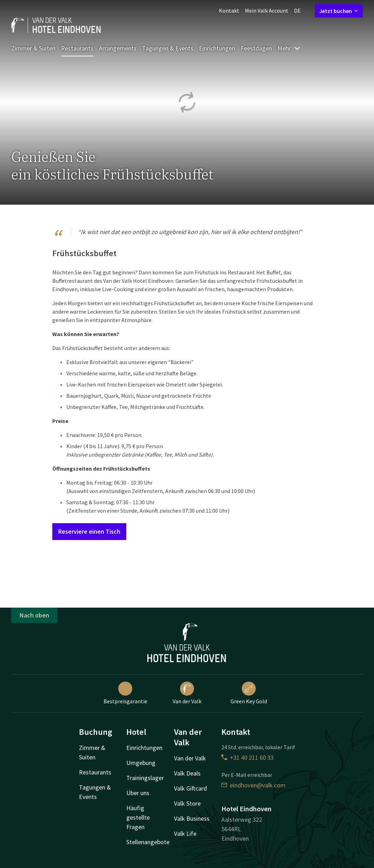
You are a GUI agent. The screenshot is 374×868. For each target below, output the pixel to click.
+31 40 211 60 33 (248, 757)
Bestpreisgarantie (125, 693)
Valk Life (185, 833)
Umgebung (141, 763)
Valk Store (187, 803)
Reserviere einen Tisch (89, 531)
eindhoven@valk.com (253, 785)
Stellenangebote (148, 842)
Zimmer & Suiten (33, 48)
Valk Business (192, 818)
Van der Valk (187, 693)
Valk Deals (187, 773)
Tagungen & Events (168, 48)
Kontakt (229, 11)
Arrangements (118, 48)
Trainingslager (145, 778)
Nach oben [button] (34, 615)
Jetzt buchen (339, 11)
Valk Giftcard (191, 788)
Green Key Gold (249, 693)
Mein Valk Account (267, 11)
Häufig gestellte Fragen (138, 817)
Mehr (289, 48)
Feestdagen (256, 48)
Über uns (138, 793)
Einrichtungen (217, 48)
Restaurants (77, 48)
